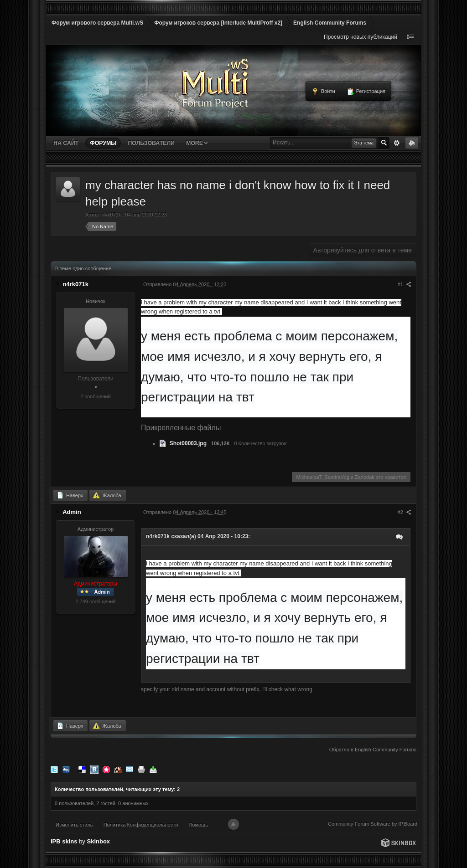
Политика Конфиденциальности (141, 825)
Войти (323, 92)
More (197, 143)
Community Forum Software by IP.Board (373, 824)
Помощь (198, 825)
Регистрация (366, 92)
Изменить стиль (74, 825)
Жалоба (107, 495)
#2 (405, 512)
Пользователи (151, 143)
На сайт (66, 143)
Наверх (70, 495)
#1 (405, 284)
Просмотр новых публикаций (361, 37)
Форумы (103, 143)
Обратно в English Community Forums (373, 750)
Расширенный (397, 143)
